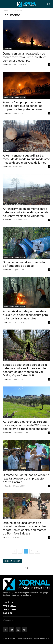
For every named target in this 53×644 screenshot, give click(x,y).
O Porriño (7, 518)
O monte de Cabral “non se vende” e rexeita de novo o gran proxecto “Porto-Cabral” (26, 479)
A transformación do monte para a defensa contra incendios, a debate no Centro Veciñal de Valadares (26, 212)
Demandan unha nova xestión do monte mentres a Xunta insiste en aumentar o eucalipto (25, 57)
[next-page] (38, 551)
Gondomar (8, 49)
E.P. (4, 537)
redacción (7, 64)
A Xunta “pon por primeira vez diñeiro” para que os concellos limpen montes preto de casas (23, 106)
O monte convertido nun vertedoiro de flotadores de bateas (26, 264)
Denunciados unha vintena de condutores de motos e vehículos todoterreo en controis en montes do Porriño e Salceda (25, 528)
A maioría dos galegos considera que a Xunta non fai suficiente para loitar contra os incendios (25, 315)
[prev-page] (14, 551)
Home (5, 11)
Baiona (6, 151)
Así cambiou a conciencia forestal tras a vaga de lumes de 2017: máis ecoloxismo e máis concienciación (26, 425)
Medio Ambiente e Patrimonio (14, 97)
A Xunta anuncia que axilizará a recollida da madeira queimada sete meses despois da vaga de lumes (26, 159)
